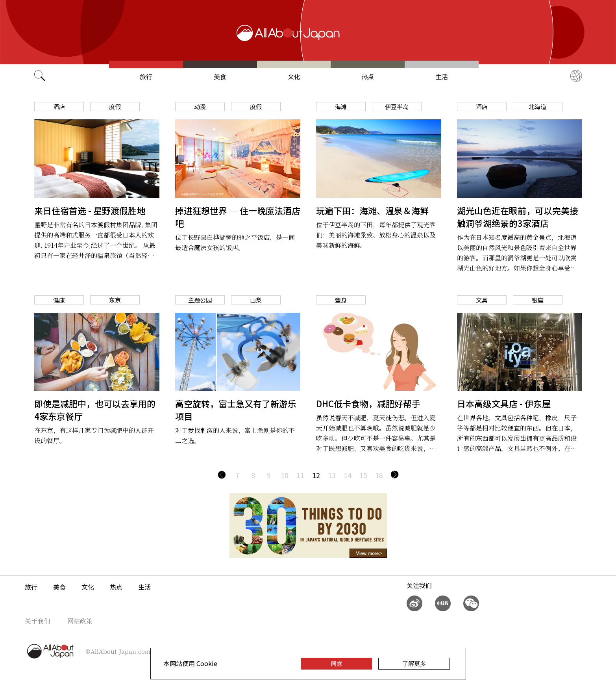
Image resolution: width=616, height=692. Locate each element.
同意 (337, 663)
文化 (294, 76)
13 (332, 475)
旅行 (146, 76)
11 (300, 475)
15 (363, 475)
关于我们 (37, 621)
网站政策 (80, 621)
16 (379, 475)
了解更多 (414, 663)
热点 (368, 76)
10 (285, 475)
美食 (220, 76)
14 (348, 475)
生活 (442, 76)
